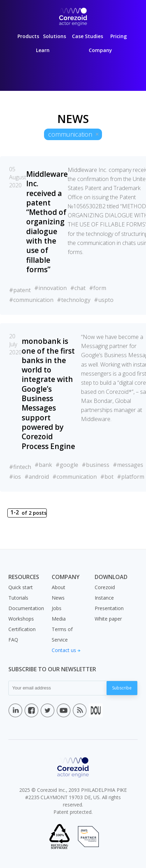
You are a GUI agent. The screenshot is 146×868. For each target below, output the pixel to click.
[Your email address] (58, 688)
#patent (20, 290)
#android (37, 477)
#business (96, 465)
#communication (31, 300)
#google (67, 465)
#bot (107, 477)
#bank (43, 465)
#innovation (50, 288)
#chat (78, 288)
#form (98, 288)
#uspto (104, 300)
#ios (15, 477)
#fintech (20, 467)
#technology (74, 300)
